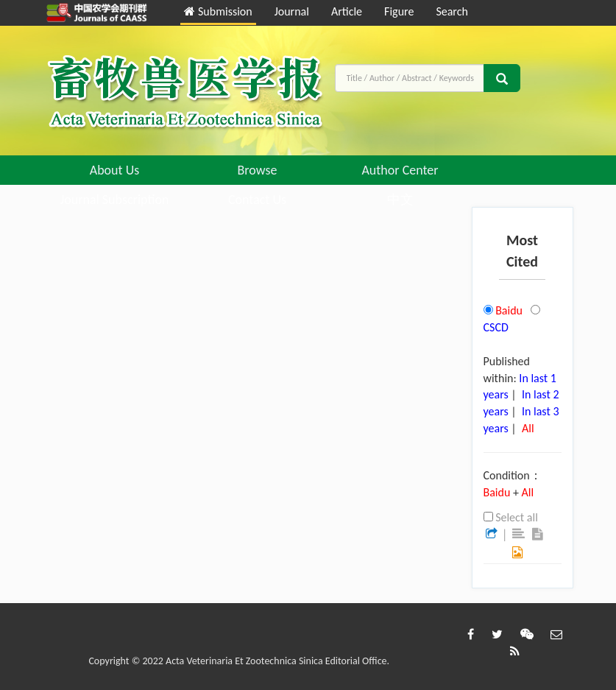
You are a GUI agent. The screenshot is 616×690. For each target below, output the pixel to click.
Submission (218, 11)
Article (347, 11)
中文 (400, 200)
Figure (399, 11)
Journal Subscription (115, 200)
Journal (292, 11)
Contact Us (257, 200)
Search (452, 11)
